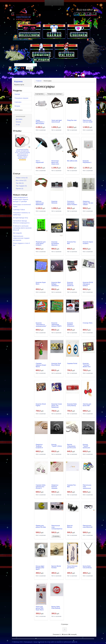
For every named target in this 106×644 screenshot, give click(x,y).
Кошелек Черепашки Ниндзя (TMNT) (56, 324)
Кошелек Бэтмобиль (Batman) (55, 243)
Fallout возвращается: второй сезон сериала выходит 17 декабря (21, 199)
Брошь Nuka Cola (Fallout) (56, 607)
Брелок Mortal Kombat (56, 567)
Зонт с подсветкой (40, 162)
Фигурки (17, 106)
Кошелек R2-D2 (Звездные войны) (88, 284)
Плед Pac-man (72, 120)
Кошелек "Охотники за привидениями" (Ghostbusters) (41, 324)
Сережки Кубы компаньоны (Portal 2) (41, 487)
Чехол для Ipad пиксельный (57, 121)
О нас (18, 125)
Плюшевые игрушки (21, 98)
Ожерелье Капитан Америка (55, 487)
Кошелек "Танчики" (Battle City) (87, 365)
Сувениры (18, 102)
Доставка (19, 119)
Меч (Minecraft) (72, 161)
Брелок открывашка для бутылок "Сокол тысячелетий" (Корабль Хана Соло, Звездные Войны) (72, 446)
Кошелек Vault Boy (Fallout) (56, 364)
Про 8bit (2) (20, 183)
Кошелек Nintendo (54, 202)
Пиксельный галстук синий (88, 121)
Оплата (18, 122)
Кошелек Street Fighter (41, 405)
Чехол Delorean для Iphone (72, 567)
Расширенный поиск (21, 71)
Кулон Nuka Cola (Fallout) (87, 567)
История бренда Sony (20, 218)
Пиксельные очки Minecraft (88, 526)
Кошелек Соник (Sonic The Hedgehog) (57, 405)
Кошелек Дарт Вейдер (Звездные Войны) (56, 284)
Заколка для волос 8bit (87, 405)
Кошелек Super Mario (41, 283)
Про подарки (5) (21, 186)
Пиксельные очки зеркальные (87, 487)
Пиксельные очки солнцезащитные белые (57, 527)
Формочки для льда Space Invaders (41, 243)
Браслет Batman (70, 526)
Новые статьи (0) (22, 178)
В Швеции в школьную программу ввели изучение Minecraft (22, 228)
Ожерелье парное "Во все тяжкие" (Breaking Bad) (88, 203)
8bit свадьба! (17, 233)
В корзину (56, 536)
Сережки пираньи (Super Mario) (41, 365)
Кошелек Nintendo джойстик (70, 284)
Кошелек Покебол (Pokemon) (71, 324)
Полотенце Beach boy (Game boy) (55, 162)
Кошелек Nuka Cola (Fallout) (72, 405)
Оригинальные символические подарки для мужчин (21, 238)
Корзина (18, 82)
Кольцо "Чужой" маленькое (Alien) (86, 446)
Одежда (17, 94)
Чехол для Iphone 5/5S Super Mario (40, 608)
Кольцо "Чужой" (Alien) (57, 445)
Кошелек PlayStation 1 (87, 162)
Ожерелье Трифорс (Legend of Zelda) (39, 446)
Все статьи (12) (21, 180)
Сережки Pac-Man (72, 486)
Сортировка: (40, 94)
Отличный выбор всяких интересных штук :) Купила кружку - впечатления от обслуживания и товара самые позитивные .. (22, 154)
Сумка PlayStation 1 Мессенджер (40, 122)
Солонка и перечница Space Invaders (72, 203)
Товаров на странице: (55, 94)
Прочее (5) (20, 189)
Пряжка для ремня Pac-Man (41, 526)
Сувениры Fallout (19, 210)
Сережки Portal (72, 363)
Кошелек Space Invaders (88, 243)
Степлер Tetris (88, 323)
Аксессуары (19, 110)
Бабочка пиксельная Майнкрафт (40, 203)
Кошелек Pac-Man (72, 243)
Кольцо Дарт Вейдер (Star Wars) (40, 568)
